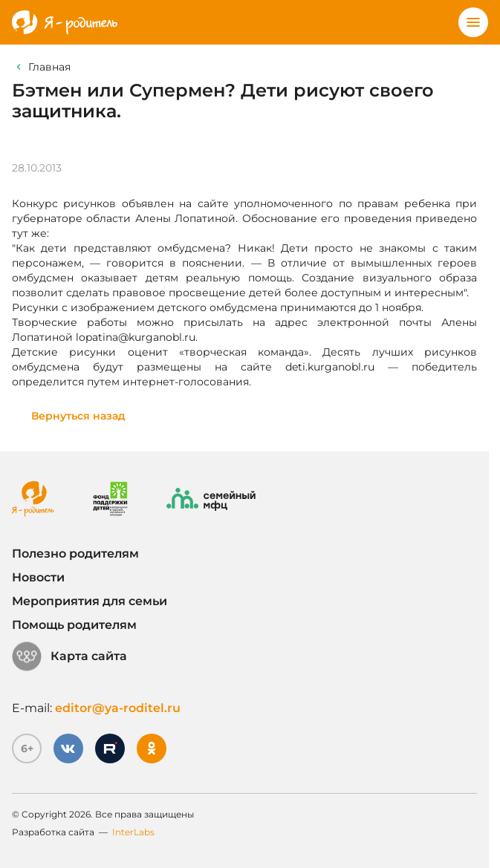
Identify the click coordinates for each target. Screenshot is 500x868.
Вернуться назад (78, 416)
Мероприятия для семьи (90, 601)
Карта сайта (69, 656)
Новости (38, 577)
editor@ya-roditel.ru (118, 708)
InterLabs (133, 832)
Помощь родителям (74, 625)
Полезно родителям (75, 554)
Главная (49, 67)
